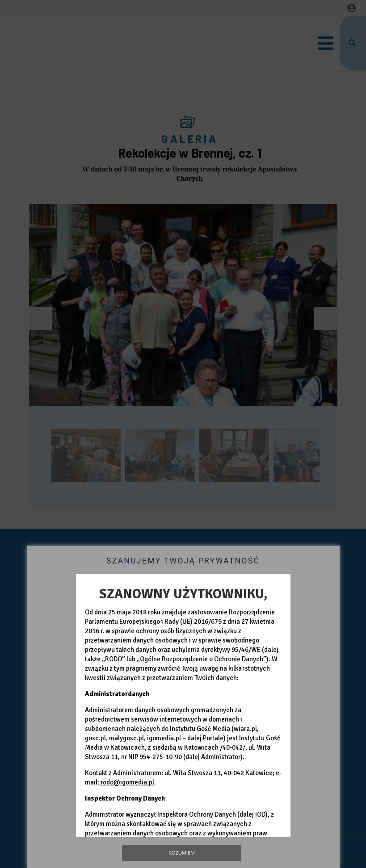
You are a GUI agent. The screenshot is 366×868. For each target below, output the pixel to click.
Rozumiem (182, 853)
